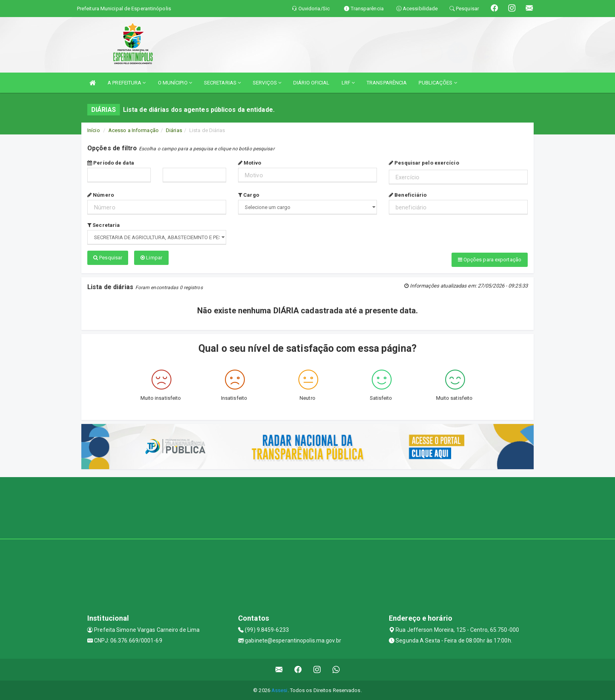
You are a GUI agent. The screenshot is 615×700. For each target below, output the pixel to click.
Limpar (151, 258)
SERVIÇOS (267, 83)
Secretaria (104, 225)
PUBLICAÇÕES (438, 83)
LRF (348, 83)
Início (94, 130)
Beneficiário (408, 195)
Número (101, 195)
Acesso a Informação (134, 130)
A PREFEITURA (127, 83)
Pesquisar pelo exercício (424, 163)
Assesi (280, 690)
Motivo (250, 163)
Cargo (249, 195)
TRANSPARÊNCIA (387, 83)
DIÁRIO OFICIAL (311, 83)
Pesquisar (108, 258)
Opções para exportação (490, 260)
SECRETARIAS (222, 83)
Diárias (174, 130)
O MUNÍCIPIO (175, 83)
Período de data (111, 163)
